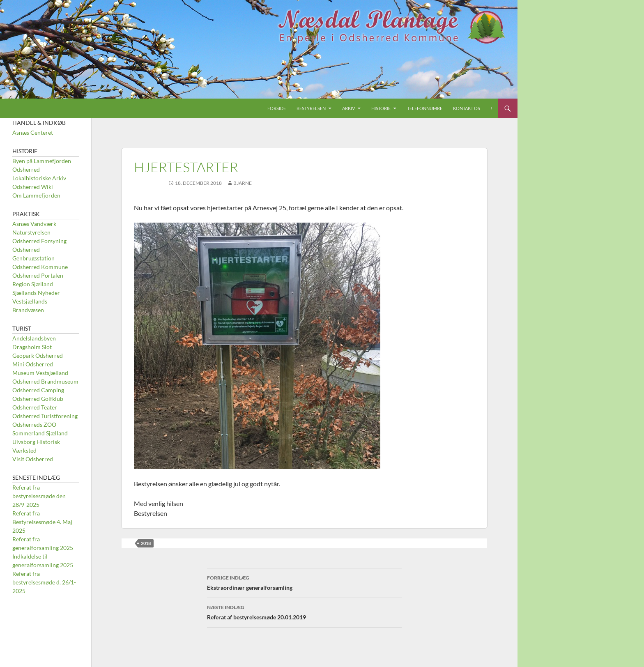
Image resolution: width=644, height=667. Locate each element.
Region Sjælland (33, 284)
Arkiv (348, 108)
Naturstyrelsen (31, 232)
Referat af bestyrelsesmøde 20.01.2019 (304, 612)
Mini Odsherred (33, 364)
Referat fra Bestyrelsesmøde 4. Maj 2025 (42, 522)
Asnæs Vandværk (34, 224)
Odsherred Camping (38, 390)
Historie (381, 108)
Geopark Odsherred (38, 355)
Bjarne (243, 183)
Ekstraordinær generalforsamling (304, 582)
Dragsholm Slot (32, 347)
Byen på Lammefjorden (42, 161)
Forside (277, 108)
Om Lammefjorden (36, 195)
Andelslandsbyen (34, 338)
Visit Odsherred (33, 459)
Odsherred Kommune (40, 267)
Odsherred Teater (35, 407)
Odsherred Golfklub (38, 399)
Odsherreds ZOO (34, 424)
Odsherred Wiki (33, 187)
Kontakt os (467, 108)
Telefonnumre (425, 108)
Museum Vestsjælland (40, 373)
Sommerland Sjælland (40, 433)
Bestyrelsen (311, 108)
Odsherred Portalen (38, 275)
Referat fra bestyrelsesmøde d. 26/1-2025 (44, 582)
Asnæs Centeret (33, 132)
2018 (146, 543)
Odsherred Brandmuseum (45, 381)
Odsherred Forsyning (39, 241)
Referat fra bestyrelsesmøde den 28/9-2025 (39, 496)
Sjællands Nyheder (36, 293)
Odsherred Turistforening (45, 416)
